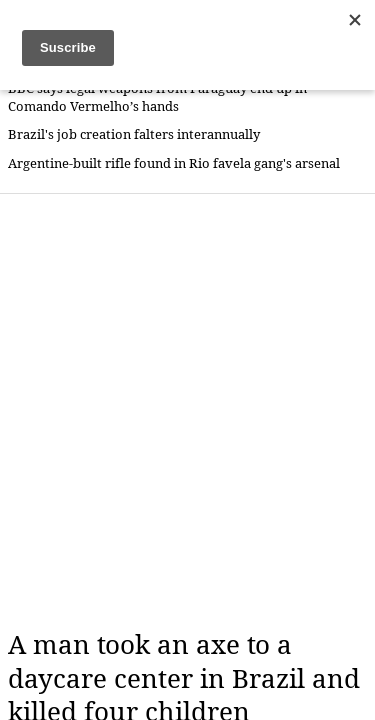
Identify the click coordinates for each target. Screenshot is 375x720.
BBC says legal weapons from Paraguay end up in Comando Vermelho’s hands (157, 97)
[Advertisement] (187, 411)
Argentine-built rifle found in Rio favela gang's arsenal (174, 163)
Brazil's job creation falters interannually (134, 134)
